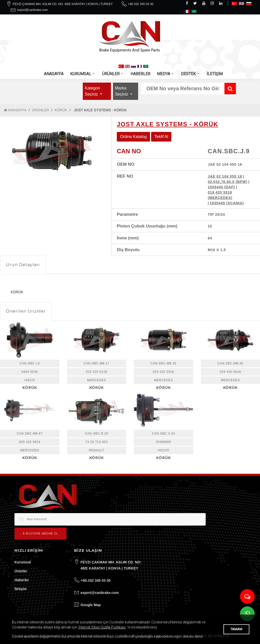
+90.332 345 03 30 (141, 4)
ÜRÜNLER (111, 74)
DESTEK (188, 74)
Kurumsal (23, 562)
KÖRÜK (61, 110)
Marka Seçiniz (122, 91)
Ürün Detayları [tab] (23, 265)
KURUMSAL (81, 74)
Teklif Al (161, 137)
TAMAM (236, 629)
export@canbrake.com (32, 10)
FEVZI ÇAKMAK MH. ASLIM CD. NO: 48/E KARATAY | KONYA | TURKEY (63, 4)
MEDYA (164, 74)
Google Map (91, 605)
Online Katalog (133, 137)
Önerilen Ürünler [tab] (26, 311)
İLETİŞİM (215, 74)
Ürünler (21, 571)
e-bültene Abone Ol (40, 533)
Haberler (22, 580)
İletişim (21, 589)
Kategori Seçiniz (92, 91)
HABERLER (140, 74)
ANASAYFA (54, 74)
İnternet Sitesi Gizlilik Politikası (102, 627)
